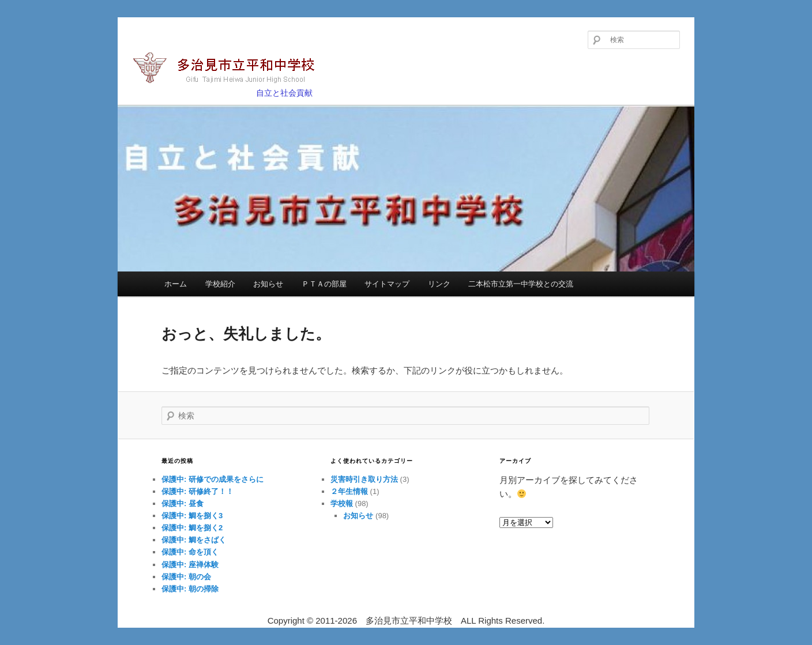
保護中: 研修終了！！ (198, 491)
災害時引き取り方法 (364, 479)
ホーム (176, 284)
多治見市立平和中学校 (230, 69)
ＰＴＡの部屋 (324, 284)
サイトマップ (387, 284)
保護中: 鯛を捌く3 (192, 516)
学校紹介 (220, 284)
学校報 (342, 503)
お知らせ (268, 284)
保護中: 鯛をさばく (194, 540)
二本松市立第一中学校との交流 (521, 284)
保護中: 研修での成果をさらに (213, 479)
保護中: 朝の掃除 (190, 589)
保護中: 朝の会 (186, 577)
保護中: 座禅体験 (190, 565)
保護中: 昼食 (183, 503)
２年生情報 (349, 491)
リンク (439, 284)
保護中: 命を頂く (190, 552)
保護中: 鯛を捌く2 (192, 528)
